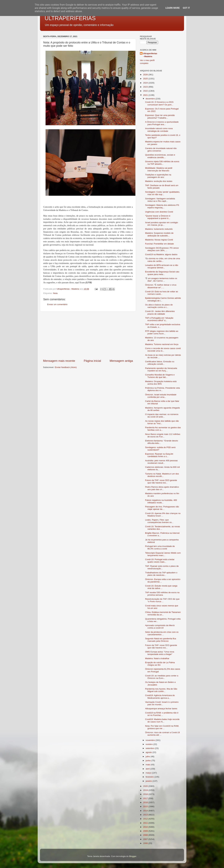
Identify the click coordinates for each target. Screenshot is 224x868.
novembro (151, 740)
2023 (146, 87)
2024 (146, 83)
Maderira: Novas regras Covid (159, 240)
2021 (146, 95)
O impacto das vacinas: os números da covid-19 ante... (162, 416)
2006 (146, 843)
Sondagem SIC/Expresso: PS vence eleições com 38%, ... (162, 249)
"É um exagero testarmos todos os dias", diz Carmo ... (161, 280)
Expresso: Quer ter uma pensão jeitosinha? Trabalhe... (160, 116)
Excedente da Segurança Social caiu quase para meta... (162, 273)
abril (148, 769)
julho (148, 756)
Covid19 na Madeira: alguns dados (161, 254)
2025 (146, 79)
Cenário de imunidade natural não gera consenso (161, 150)
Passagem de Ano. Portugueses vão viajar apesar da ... (162, 508)
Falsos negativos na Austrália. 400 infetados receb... (161, 501)
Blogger (133, 856)
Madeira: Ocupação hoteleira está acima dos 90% (161, 383)
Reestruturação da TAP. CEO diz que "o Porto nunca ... (162, 600)
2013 (146, 815)
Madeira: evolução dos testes (159, 181)
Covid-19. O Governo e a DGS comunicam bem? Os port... (159, 103)
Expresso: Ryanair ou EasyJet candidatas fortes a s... (159, 455)
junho (148, 761)
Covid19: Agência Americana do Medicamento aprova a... (160, 697)
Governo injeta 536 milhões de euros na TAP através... (162, 163)
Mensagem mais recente (59, 361)
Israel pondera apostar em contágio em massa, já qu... (162, 224)
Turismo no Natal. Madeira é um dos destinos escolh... (162, 475)
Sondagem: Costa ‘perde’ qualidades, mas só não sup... (163, 193)
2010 (146, 827)
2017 (146, 798)
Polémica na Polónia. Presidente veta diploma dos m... (163, 389)
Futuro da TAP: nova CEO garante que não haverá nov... (161, 481)
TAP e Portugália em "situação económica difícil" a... (159, 319)
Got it (186, 8)
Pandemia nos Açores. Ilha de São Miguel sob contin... (161, 690)
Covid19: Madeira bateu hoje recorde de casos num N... (162, 720)
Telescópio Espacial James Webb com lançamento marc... (163, 554)
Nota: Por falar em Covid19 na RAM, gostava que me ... (162, 727)
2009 (146, 831)
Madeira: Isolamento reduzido (159, 229)
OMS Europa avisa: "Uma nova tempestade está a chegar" (160, 653)
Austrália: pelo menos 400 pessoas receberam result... (161, 462)
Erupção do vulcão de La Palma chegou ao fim (160, 664)
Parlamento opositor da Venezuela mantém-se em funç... (161, 369)
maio (148, 765)
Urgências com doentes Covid (159, 212)
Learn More (173, 8)
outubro (149, 744)
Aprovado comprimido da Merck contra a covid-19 (160, 627)
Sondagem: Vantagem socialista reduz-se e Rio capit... (160, 200)
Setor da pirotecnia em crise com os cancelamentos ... (162, 633)
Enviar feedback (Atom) (66, 367)
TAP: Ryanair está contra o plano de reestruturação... (162, 567)
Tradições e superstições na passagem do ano (158, 176)
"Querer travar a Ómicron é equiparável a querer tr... (158, 217)
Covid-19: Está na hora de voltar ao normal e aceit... (162, 293)
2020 (146, 786)
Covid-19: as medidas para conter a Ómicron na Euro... (162, 677)
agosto (149, 752)
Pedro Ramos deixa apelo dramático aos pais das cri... (162, 488)
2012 (146, 819)
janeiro (149, 781)
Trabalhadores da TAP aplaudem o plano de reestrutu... (161, 574)
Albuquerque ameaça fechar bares (161, 709)
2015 (146, 806)
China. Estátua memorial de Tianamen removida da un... (163, 613)
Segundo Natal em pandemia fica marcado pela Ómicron (161, 640)
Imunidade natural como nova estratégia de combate (159, 130)
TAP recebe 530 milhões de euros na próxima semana (162, 594)
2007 (146, 839)
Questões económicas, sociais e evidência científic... (160, 156)
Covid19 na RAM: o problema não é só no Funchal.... (162, 714)
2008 (146, 835)
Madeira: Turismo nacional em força (162, 344)
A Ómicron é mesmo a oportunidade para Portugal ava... (162, 123)
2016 (146, 802)
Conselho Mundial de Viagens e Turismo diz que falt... (160, 376)
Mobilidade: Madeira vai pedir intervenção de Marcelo (159, 169)
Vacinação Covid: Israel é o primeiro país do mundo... (162, 703)
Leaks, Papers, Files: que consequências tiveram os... (159, 521)
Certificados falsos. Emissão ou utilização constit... (160, 363)
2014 (146, 811)
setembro (150, 748)
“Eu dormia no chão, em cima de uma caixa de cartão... (163, 260)
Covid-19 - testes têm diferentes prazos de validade (160, 312)
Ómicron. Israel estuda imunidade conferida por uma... (161, 396)
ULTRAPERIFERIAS (70, 18)
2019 (146, 790)
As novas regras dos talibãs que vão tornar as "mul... (162, 422)
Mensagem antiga (121, 361)
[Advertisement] (88, 335)
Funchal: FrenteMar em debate (159, 244)
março (149, 773)
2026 (146, 75)
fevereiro (150, 777)
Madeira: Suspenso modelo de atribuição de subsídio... (159, 234)
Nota (55, 293)
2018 (146, 794)
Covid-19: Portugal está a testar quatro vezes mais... (160, 561)
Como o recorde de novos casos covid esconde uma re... (163, 350)
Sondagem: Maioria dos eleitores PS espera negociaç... (162, 206)
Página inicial (92, 361)
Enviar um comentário (57, 304)
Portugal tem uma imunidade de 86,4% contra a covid (160, 547)
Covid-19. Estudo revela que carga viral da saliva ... (161, 587)
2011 (146, 823)
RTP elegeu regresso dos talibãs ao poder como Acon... (162, 332)
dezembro (151, 99)
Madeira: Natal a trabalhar (157, 658)
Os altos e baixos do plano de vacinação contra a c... (159, 306)
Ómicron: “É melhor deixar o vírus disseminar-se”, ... (161, 286)
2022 (146, 91)
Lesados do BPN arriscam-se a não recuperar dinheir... (162, 266)
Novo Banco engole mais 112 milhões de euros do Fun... (163, 435)
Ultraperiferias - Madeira (150, 55)
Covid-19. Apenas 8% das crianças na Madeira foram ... (163, 515)
